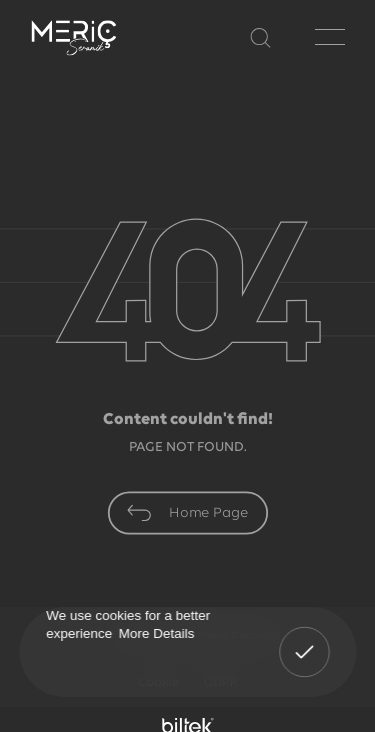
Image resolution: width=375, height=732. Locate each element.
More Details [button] (156, 632)
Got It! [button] (304, 638)
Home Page (187, 513)
